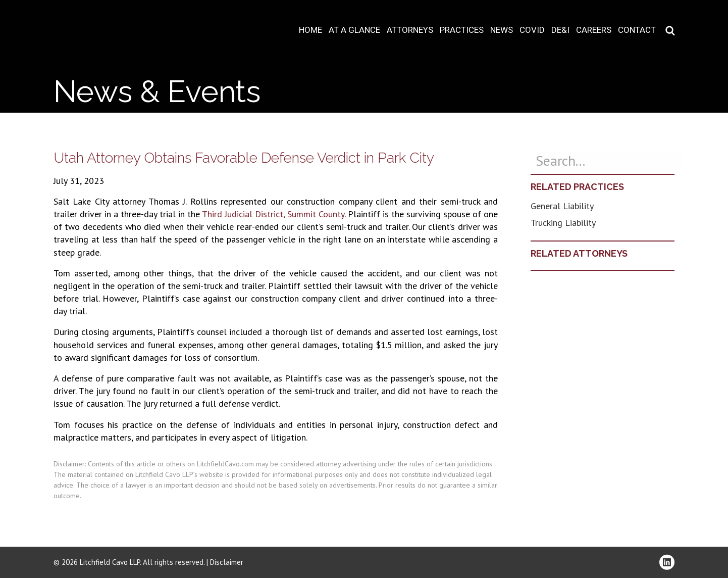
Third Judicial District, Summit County (273, 214)
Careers (594, 30)
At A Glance (354, 30)
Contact (637, 30)
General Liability (562, 206)
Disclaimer (227, 562)
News (502, 30)
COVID (532, 30)
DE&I (560, 30)
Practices (462, 30)
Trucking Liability (563, 223)
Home (310, 30)
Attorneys (410, 30)
